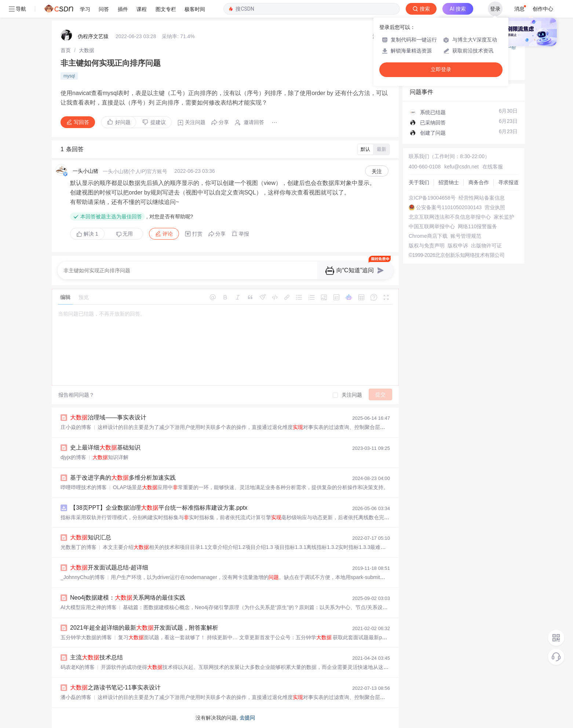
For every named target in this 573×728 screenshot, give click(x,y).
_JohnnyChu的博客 (83, 577)
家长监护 (504, 217)
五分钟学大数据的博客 (86, 637)
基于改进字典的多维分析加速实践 (123, 478)
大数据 (87, 50)
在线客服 (493, 167)
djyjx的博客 (73, 457)
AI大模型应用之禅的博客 (89, 607)
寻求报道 (508, 182)
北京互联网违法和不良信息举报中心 (450, 217)
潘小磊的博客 (76, 697)
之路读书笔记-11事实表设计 (115, 687)
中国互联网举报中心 (432, 226)
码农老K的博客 (78, 667)
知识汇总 (91, 537)
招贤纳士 (449, 182)
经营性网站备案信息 (482, 198)
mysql (69, 76)
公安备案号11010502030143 (449, 207)
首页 (66, 50)
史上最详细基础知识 (105, 447)
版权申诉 (458, 245)
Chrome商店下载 (428, 236)
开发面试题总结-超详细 (109, 567)
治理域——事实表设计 (108, 417)
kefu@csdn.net (461, 167)
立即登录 (441, 70)
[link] (66, 50)
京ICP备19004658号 (432, 198)
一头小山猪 (85, 171)
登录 (495, 9)
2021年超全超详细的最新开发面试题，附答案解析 (144, 628)
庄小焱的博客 (76, 427)
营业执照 (495, 207)
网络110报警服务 (477, 226)
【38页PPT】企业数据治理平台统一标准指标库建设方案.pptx (159, 508)
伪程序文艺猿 (93, 36)
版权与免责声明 (427, 245)
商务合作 (479, 182)
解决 (87, 234)
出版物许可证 (486, 245)
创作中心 (543, 9)
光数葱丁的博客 (79, 547)
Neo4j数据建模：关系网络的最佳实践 (128, 598)
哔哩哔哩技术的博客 (84, 487)
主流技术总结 (96, 657)
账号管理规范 (466, 236)
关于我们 (419, 182)
